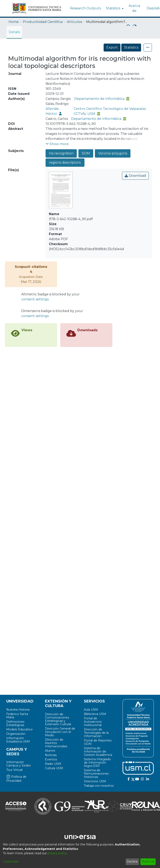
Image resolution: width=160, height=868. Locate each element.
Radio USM (53, 764)
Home (14, 22)
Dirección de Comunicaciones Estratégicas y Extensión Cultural (58, 719)
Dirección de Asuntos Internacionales (56, 743)
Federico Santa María (17, 716)
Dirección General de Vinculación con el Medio (60, 732)
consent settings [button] (35, 299)
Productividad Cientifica (43, 22)
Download (135, 176)
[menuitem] (114, 8)
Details (14, 32)
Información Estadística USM (18, 740)
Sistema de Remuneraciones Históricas (96, 774)
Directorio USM (95, 781)
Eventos (51, 759)
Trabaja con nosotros (99, 786)
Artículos (74, 22)
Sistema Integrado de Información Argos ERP (97, 763)
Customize (11, 862)
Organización (16, 734)
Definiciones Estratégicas (15, 723)
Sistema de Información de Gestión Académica (98, 751)
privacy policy (57, 853)
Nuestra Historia (18, 710)
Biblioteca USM (95, 714)
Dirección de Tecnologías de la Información (96, 733)
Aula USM (91, 710)
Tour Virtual (14, 770)
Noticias (51, 755)
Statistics (131, 47)
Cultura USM (54, 768)
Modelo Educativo (19, 729)
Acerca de (134, 8)
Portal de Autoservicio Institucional (93, 722)
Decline (132, 862)
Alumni (50, 751)
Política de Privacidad (16, 779)
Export (112, 47)
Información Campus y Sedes (18, 764)
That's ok (148, 862)
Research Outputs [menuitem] (85, 8)
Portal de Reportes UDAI (98, 742)
